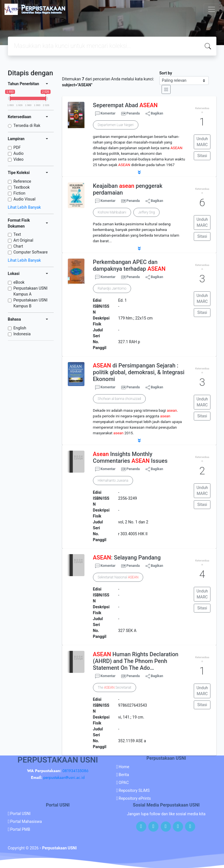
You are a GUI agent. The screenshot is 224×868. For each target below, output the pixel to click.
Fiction (19, 193)
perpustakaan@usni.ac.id (64, 777)
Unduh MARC (202, 142)
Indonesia (22, 334)
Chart (18, 246)
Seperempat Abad (125, 105)
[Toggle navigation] (212, 9)
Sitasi (202, 156)
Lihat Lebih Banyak (24, 207)
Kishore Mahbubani (112, 212)
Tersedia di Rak (27, 125)
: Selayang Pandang (127, 558)
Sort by (166, 73)
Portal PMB (20, 829)
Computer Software (31, 252)
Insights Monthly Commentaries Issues (130, 457)
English (20, 328)
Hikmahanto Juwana (113, 481)
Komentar (105, 114)
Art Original (23, 240)
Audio (19, 153)
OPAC (124, 783)
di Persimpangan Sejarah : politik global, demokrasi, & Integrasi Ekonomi (139, 372)
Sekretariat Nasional (118, 577)
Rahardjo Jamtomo (112, 288)
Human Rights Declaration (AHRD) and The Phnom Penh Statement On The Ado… (136, 661)
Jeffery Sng (146, 212)
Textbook (22, 187)
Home (124, 767)
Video (19, 159)
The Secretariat (115, 688)
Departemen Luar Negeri (116, 125)
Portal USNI (20, 814)
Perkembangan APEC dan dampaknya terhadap (129, 265)
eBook (19, 282)
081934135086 (75, 771)
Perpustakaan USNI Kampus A (31, 291)
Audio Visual (25, 199)
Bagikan (154, 114)
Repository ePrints (135, 798)
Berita (124, 775)
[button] (139, 172)
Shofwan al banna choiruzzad (119, 399)
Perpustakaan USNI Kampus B (31, 303)
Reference (22, 181)
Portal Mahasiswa (26, 821)
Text (17, 234)
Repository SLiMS (134, 790)
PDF (17, 147)
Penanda (133, 113)
